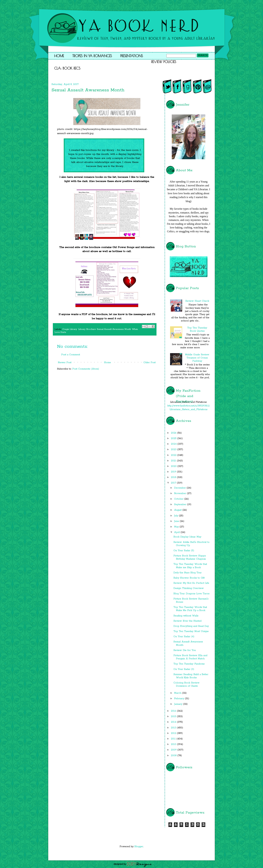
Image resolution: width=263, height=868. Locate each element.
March (178, 693)
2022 (174, 455)
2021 (174, 461)
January (179, 704)
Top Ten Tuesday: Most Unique (191, 631)
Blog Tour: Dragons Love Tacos (191, 594)
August (178, 510)
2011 (174, 739)
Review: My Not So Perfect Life (191, 583)
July (177, 516)
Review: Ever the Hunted (187, 621)
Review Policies (164, 62)
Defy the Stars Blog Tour (188, 573)
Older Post (150, 363)
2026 (174, 433)
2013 (174, 728)
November (181, 493)
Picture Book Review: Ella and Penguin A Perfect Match (190, 657)
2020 (174, 466)
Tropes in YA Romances (92, 56)
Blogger (139, 847)
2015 (174, 716)
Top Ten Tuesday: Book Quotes (197, 329)
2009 (174, 750)
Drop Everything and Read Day (191, 626)
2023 (174, 450)
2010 (174, 744)
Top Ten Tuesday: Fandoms (189, 664)
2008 (174, 756)
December (180, 488)
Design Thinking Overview (189, 588)
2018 (174, 477)
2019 (174, 472)
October (179, 499)
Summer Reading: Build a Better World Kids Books (191, 676)
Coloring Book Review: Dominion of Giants (187, 684)
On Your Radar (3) (184, 669)
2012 (174, 733)
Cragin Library (70, 329)
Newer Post (65, 363)
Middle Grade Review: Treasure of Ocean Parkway (197, 358)
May (177, 527)
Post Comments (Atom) (86, 369)
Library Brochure (87, 329)
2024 (174, 444)
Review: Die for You (185, 650)
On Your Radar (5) (184, 551)
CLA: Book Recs (67, 68)
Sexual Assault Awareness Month (114, 329)
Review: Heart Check (197, 301)
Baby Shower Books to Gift (189, 578)
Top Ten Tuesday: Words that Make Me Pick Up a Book (190, 609)
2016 (174, 711)
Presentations (132, 56)
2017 (174, 483)
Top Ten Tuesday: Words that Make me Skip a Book (190, 566)
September (181, 504)
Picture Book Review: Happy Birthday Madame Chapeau (190, 557)
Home (59, 56)
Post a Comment (71, 355)
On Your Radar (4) (184, 637)
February (180, 699)
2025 (174, 438)
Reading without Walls (186, 616)
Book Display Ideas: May (187, 537)
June (177, 521)
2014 (174, 722)
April (177, 532)
